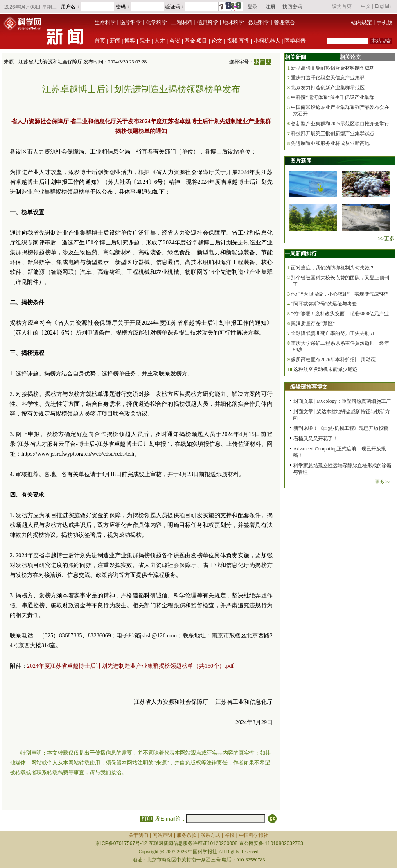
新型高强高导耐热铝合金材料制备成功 (333, 68)
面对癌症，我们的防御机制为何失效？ (333, 268)
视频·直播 (238, 41)
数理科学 (259, 22)
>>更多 (386, 238)
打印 (147, 819)
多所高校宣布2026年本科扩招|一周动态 (333, 359)
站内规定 (361, 22)
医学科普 (295, 41)
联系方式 (210, 835)
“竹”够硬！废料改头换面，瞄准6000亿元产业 (340, 314)
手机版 (385, 22)
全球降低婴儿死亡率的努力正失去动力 (333, 333)
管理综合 (284, 22)
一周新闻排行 (301, 254)
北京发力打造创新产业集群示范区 (328, 88)
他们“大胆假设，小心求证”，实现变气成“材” (339, 294)
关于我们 (138, 835)
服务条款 (187, 835)
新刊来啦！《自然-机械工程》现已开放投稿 (341, 428)
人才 (160, 41)
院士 (145, 41)
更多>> (383, 482)
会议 (175, 41)
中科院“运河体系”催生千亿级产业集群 (333, 97)
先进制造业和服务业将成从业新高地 (330, 143)
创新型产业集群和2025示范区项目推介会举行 (340, 124)
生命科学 (105, 22)
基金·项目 (196, 41)
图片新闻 (301, 161)
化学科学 (156, 22)
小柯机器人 (267, 41)
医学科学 (131, 22)
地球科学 (233, 22)
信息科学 (208, 22)
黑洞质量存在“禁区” (313, 323)
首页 (100, 41)
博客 (130, 41)
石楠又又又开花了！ (316, 439)
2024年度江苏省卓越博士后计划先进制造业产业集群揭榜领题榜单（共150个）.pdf (130, 666)
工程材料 (182, 22)
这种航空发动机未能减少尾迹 (325, 369)
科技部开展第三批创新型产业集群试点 (333, 133)
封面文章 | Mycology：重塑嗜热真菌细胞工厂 (342, 401)
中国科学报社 (254, 835)
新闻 (115, 41)
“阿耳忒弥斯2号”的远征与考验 (324, 304)
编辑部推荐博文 (309, 387)
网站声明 (162, 835)
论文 (217, 41)
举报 (230, 835)
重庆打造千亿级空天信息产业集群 (328, 78)
